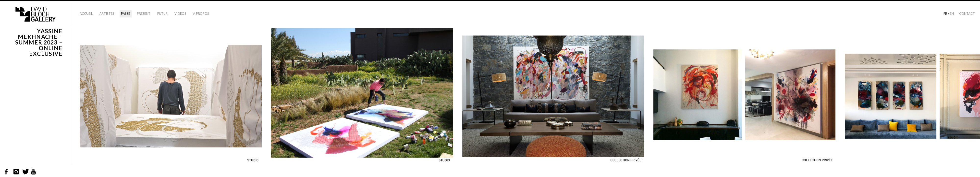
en (952, 14)
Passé (126, 14)
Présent (144, 14)
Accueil (86, 14)
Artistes (107, 14)
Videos (180, 14)
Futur (162, 14)
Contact (967, 14)
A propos (201, 14)
